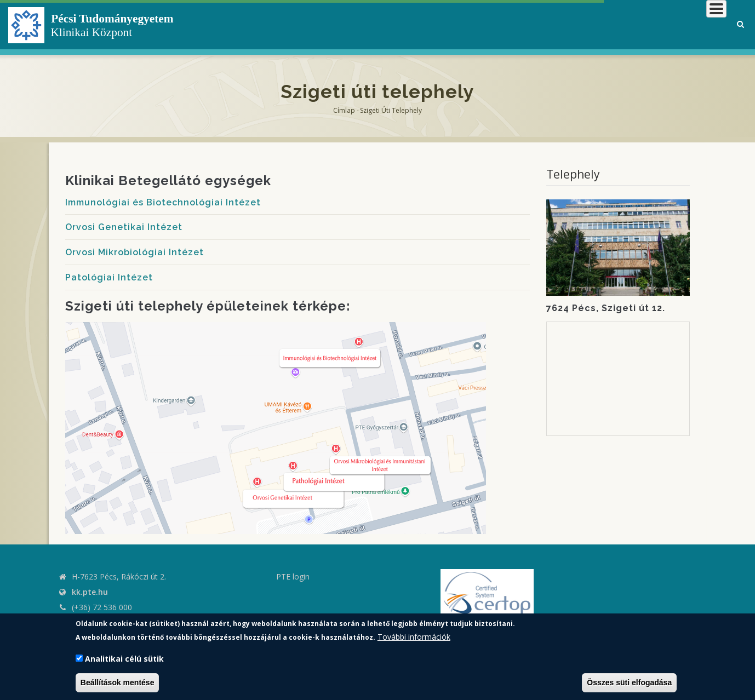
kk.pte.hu (90, 592)
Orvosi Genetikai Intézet (124, 227)
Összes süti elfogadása (629, 682)
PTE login (293, 576)
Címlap (344, 110)
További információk (414, 637)
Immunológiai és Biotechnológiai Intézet (163, 202)
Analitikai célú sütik (124, 659)
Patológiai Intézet (109, 277)
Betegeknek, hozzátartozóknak (561, 24)
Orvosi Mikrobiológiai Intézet (135, 252)
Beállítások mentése (118, 682)
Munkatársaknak (682, 24)
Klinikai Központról (434, 24)
